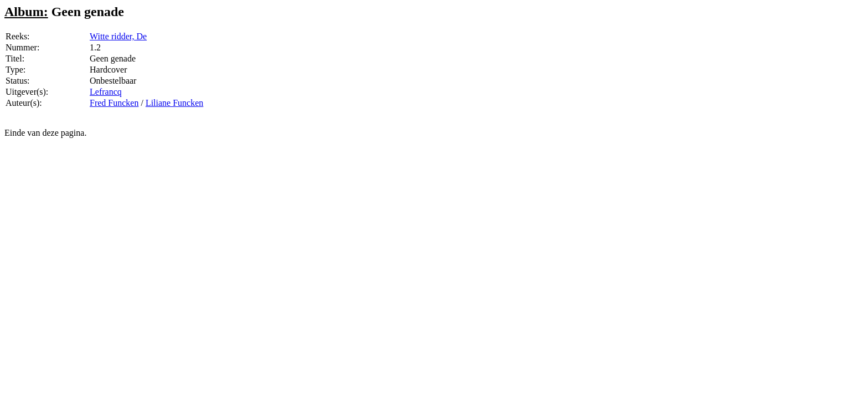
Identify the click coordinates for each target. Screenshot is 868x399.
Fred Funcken (114, 103)
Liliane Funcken (174, 103)
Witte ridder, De (118, 36)
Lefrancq (106, 92)
